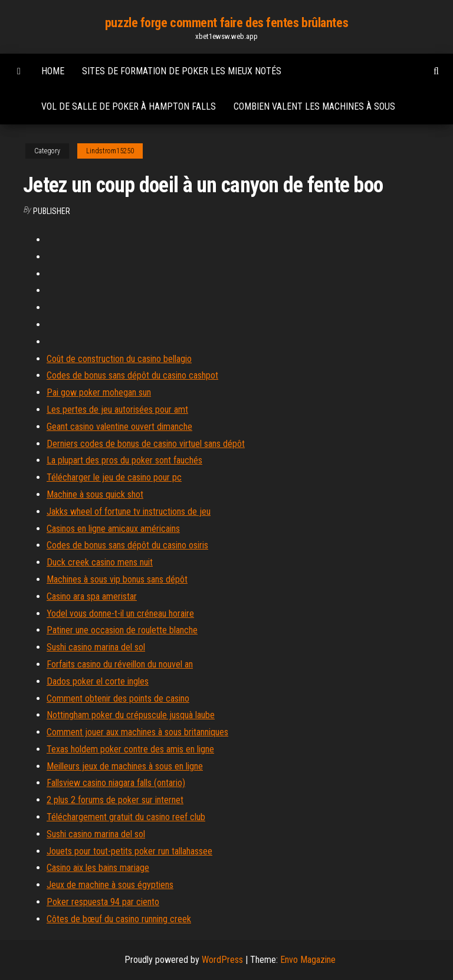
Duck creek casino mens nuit (100, 562)
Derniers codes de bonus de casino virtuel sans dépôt (146, 444)
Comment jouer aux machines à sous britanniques (137, 732)
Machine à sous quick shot (95, 494)
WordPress (222, 960)
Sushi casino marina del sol (96, 647)
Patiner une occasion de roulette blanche (122, 630)
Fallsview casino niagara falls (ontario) (116, 783)
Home (53, 71)
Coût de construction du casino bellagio (119, 359)
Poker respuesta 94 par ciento (103, 902)
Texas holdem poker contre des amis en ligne (130, 749)
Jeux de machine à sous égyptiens (110, 885)
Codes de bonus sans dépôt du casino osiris (127, 545)
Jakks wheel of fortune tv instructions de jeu (129, 512)
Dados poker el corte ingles (98, 681)
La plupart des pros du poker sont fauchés (124, 460)
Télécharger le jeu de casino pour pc (114, 477)
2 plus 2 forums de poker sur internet (115, 800)
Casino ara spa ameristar (92, 596)
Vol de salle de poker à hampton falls (129, 106)
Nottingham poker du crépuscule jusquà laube (131, 715)
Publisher (52, 211)
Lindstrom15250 (110, 151)
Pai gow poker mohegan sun (99, 392)
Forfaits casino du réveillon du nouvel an (120, 664)
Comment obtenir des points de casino (118, 698)
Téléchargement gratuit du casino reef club (126, 817)
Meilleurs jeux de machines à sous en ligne (125, 766)
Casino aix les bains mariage (98, 868)
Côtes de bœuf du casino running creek (119, 919)
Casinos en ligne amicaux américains (113, 529)
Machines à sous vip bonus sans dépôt (117, 579)
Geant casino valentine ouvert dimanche (119, 427)
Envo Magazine (308, 960)
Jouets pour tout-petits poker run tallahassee (129, 851)
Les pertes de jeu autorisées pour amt (117, 410)
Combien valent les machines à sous (314, 106)
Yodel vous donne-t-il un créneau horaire (120, 614)
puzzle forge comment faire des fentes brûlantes (226, 23)
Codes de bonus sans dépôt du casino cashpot (132, 375)
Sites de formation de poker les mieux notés (182, 71)
